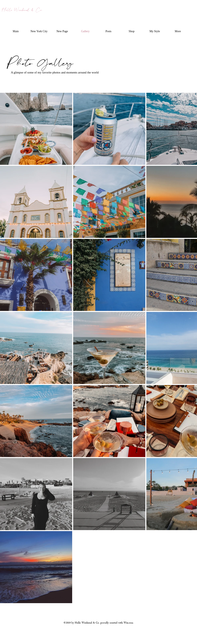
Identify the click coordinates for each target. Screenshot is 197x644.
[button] (39, 31)
